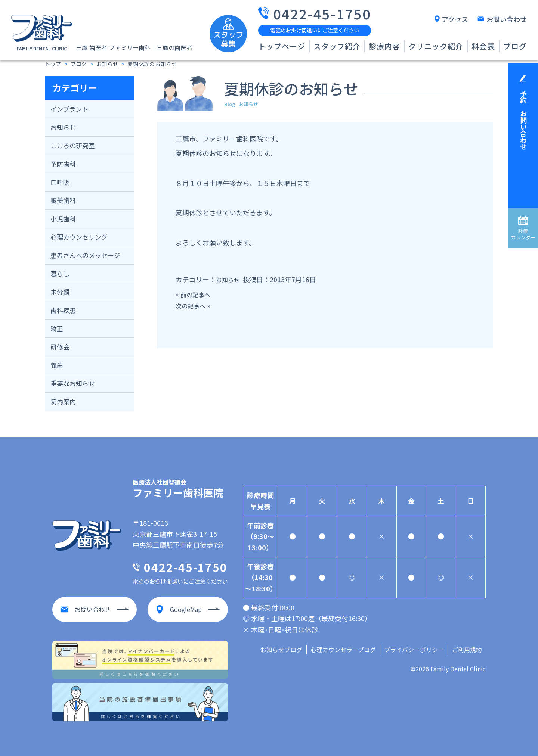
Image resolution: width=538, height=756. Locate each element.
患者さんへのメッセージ (85, 255)
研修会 (60, 347)
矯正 (57, 328)
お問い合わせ (507, 19)
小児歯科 (63, 219)
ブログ (515, 46)
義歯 (57, 365)
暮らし (60, 273)
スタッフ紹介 (337, 46)
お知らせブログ (281, 650)
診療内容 (384, 46)
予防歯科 (63, 164)
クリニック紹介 (436, 46)
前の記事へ (197, 294)
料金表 (483, 46)
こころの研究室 (73, 145)
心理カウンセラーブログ (343, 650)
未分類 (60, 292)
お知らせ (63, 127)
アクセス (455, 19)
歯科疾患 (63, 310)
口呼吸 (60, 182)
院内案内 (63, 402)
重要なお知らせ (73, 383)
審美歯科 (63, 200)
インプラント (69, 109)
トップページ (282, 46)
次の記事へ (192, 305)
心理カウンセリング (79, 237)
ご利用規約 (467, 650)
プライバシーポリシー (414, 650)
